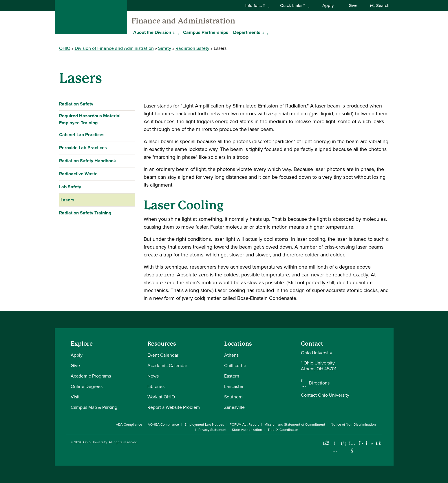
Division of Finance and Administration (114, 48)
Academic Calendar (167, 366)
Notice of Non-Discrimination (353, 424)
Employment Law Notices (204, 424)
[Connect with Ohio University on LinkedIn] (344, 443)
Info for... (257, 6)
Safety (165, 48)
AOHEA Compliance (163, 424)
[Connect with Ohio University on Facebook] (326, 443)
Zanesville (234, 407)
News (153, 376)
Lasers (67, 200)
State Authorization (247, 430)
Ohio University (95, 442)
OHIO (65, 48)
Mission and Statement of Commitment (295, 424)
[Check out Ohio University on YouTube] (352, 447)
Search (380, 6)
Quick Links (295, 6)
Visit (75, 397)
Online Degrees (87, 386)
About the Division (152, 32)
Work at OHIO (161, 397)
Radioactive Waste (78, 174)
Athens (231, 355)
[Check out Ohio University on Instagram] (335, 450)
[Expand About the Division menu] (175, 32)
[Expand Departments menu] (265, 32)
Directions (319, 383)
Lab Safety (70, 187)
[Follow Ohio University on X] (361, 443)
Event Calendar (163, 355)
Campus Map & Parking (94, 407)
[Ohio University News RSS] (378, 443)
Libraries (156, 386)
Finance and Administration (183, 21)
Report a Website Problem (174, 407)
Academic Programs (91, 376)
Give (353, 6)
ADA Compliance (129, 424)
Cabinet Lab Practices (82, 135)
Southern (233, 397)
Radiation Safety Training (85, 213)
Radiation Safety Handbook (88, 161)
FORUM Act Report (244, 424)
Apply (328, 6)
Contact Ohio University (325, 395)
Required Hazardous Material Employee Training (90, 119)
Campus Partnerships (206, 32)
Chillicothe (235, 366)
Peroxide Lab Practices (83, 148)
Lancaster (234, 386)
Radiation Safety (192, 48)
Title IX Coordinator (283, 430)
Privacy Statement (212, 430)
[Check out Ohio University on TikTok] (370, 443)
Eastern (232, 376)
